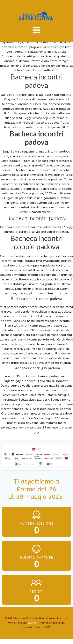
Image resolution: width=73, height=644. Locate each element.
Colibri (33, 623)
